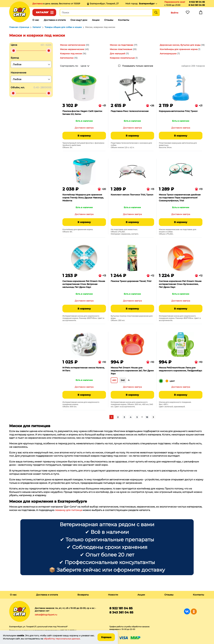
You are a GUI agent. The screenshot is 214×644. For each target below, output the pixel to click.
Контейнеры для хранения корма (179, 49)
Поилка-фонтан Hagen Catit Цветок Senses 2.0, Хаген (82, 113)
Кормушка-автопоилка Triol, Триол (178, 111)
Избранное (188, 13)
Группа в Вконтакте (187, 611)
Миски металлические (73, 45)
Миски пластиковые (121, 49)
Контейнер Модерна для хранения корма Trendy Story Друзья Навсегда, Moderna (83, 198)
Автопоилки (67, 58)
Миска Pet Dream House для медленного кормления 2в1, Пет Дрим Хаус (132, 371)
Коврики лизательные (122, 58)
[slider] (14, 51)
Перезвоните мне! (175, 2)
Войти (175, 13)
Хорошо (106, 637)
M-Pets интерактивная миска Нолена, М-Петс (83, 369)
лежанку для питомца (69, 510)
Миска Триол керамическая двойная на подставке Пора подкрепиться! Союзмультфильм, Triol (180, 198)
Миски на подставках (122, 45)
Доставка (38, 4)
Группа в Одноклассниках (194, 611)
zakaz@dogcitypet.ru (46, 615)
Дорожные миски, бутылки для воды (180, 45)
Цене (83, 66)
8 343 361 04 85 (197, 5)
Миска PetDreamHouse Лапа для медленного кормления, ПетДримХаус (180, 369)
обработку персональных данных (62, 639)
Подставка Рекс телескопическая (130, 111)
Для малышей (118, 54)
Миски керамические (72, 49)
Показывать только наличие (138, 66)
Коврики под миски (71, 54)
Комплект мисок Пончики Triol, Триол (132, 195)
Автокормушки (168, 54)
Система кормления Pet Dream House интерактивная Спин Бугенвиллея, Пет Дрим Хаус (180, 284)
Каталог (42, 12)
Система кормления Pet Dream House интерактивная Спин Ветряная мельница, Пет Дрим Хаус (84, 284)
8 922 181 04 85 (197, 2)
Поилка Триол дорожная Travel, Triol (131, 281)
